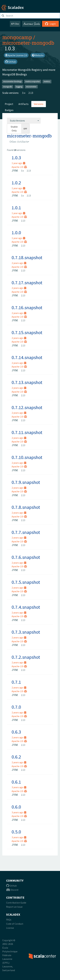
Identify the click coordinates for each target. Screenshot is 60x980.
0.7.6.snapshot (26, 557)
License (10, 928)
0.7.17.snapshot (27, 283)
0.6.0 (16, 807)
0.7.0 (16, 707)
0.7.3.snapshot (26, 632)
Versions (39, 104)
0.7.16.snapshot (27, 307)
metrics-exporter (33, 81)
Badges (9, 110)
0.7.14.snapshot (27, 357)
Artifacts (23, 104)
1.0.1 (16, 208)
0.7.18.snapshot (27, 257)
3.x (24, 93)
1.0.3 (16, 158)
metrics (47, 81)
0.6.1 (16, 782)
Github (11, 886)
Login (50, 24)
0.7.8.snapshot (26, 507)
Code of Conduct (15, 924)
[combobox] (24, 121)
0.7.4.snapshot (26, 607)
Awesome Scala (31, 24)
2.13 (31, 93)
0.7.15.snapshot (27, 332)
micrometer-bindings (12, 81)
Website (38, 55)
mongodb (8, 87)
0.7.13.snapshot (27, 382)
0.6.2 (16, 757)
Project (9, 104)
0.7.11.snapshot (27, 432)
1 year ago (18, 163)
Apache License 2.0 (16, 55)
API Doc (15, 24)
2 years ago (19, 263)
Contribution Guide (16, 903)
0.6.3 (16, 732)
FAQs (9, 920)
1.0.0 (16, 233)
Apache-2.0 (19, 167)
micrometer (31, 87)
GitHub (11, 62)
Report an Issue (14, 907)
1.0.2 (16, 183)
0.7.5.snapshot (26, 582)
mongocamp (17, 37)
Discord (12, 890)
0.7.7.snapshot (26, 532)
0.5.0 (16, 832)
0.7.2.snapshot (26, 657)
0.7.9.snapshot (26, 482)
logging (19, 87)
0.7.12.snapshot (27, 407)
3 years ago (19, 787)
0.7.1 (16, 682)
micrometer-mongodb (28, 43)
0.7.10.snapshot (27, 457)
